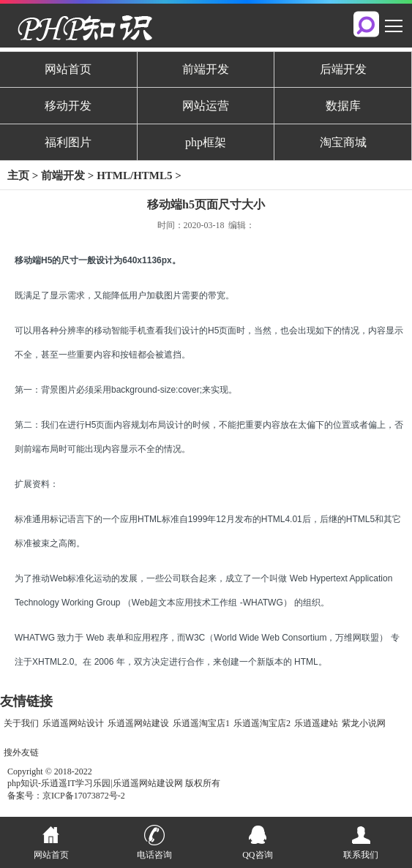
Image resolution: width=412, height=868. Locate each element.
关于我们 (21, 723)
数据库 (343, 106)
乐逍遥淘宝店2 (262, 723)
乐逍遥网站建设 (138, 723)
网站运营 (206, 106)
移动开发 (68, 106)
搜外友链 (21, 752)
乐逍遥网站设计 (73, 723)
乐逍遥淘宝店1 (201, 723)
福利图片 (68, 142)
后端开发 (343, 69)
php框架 (206, 142)
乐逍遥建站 (316, 723)
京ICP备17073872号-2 (84, 796)
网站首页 (68, 69)
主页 (18, 176)
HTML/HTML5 (134, 176)
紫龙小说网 (364, 723)
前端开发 (206, 69)
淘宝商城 (343, 142)
